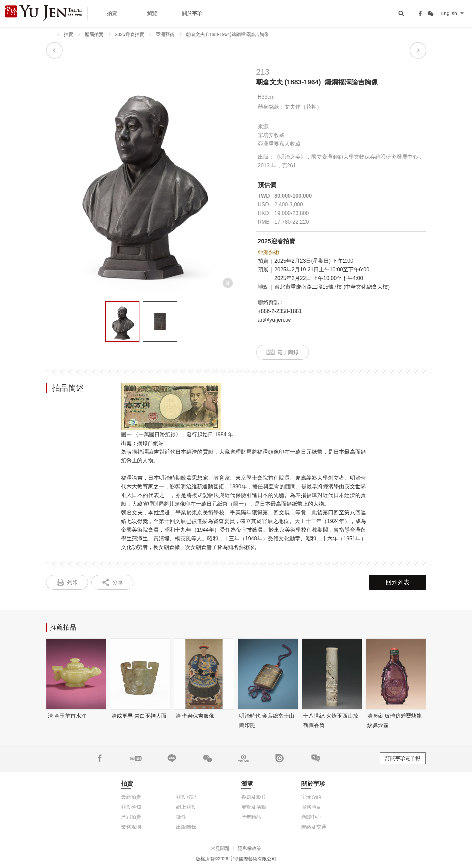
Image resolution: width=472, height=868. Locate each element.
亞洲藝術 (165, 34)
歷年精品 (251, 817)
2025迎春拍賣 (130, 34)
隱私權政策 (250, 848)
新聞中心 (311, 817)
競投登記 (186, 797)
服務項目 (311, 807)
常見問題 (220, 848)
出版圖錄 (186, 827)
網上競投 (186, 807)
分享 (118, 582)
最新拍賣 (131, 797)
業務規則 (131, 827)
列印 (72, 582)
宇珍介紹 (311, 797)
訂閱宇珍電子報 (403, 758)
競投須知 (131, 807)
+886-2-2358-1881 (280, 311)
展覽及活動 (254, 807)
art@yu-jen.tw (274, 320)
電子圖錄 (288, 352)
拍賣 (68, 34)
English (449, 13)
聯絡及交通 (314, 827)
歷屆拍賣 (94, 34)
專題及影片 (254, 797)
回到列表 (398, 582)
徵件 (181, 817)
